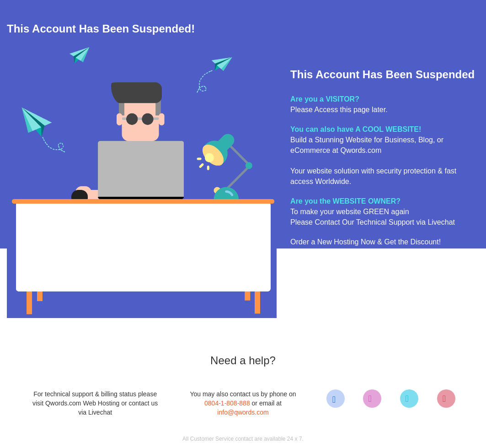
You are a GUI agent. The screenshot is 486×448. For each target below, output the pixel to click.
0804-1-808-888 (227, 403)
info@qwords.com (243, 412)
